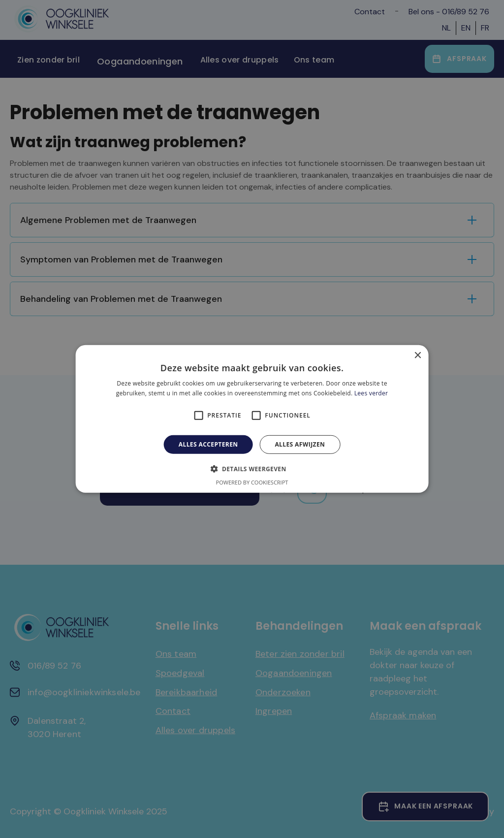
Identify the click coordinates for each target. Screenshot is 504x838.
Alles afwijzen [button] (300, 444)
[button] (252, 469)
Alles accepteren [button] (208, 444)
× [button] (417, 356)
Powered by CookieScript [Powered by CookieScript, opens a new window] (252, 482)
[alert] (252, 419)
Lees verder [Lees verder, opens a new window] (371, 393)
